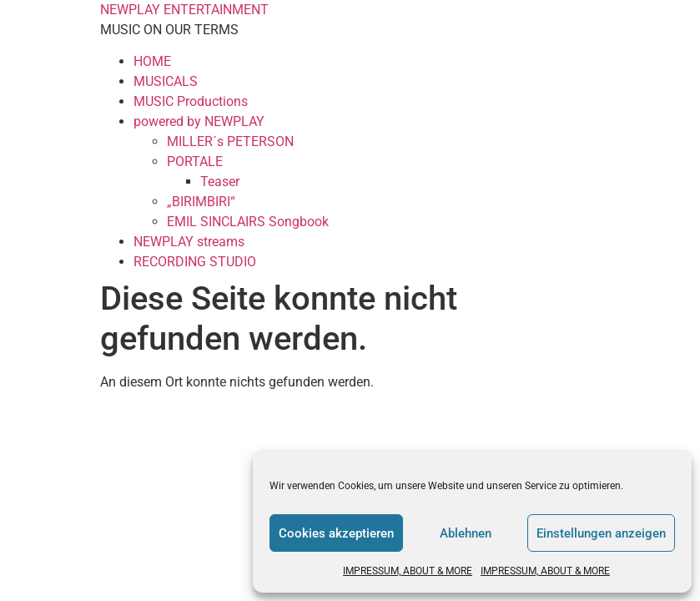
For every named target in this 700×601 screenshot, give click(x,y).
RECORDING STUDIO (195, 262)
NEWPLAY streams (189, 242)
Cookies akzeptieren (336, 533)
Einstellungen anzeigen (601, 533)
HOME (152, 61)
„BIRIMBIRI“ (201, 202)
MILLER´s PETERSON (230, 141)
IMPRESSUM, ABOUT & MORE (408, 571)
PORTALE (195, 162)
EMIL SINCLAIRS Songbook (248, 222)
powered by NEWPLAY (199, 121)
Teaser (220, 182)
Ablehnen (466, 533)
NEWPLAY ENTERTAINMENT (184, 10)
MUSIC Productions (191, 101)
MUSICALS (166, 81)
